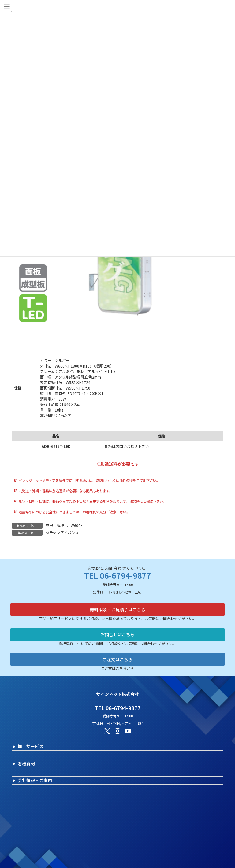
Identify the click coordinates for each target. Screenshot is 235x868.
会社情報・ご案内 (35, 780)
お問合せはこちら (117, 634)
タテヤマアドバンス (62, 532)
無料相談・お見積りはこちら (117, 610)
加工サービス (31, 746)
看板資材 (26, 763)
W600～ (77, 525)
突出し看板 (55, 525)
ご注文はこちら (117, 659)
